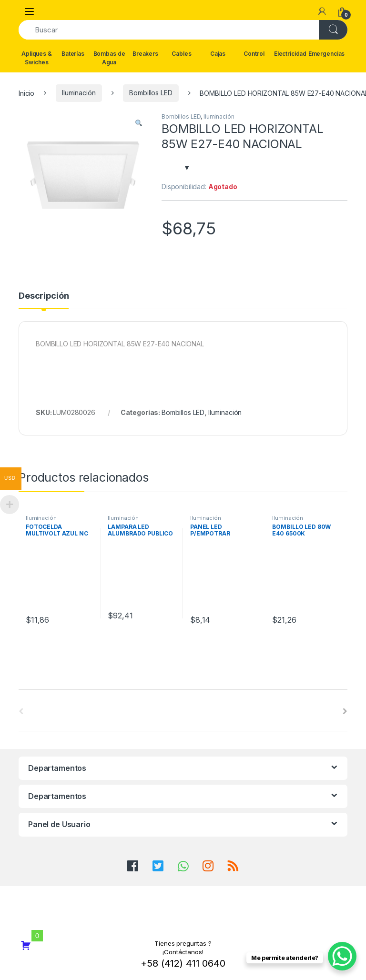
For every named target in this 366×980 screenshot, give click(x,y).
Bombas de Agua (109, 58)
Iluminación (79, 93)
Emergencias (326, 54)
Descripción (44, 296)
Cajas (218, 54)
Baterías (73, 54)
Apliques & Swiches (37, 58)
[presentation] (345, 711)
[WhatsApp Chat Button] (342, 956)
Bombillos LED (151, 93)
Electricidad (290, 54)
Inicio (26, 93)
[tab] (44, 300)
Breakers (145, 54)
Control (254, 54)
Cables (181, 54)
